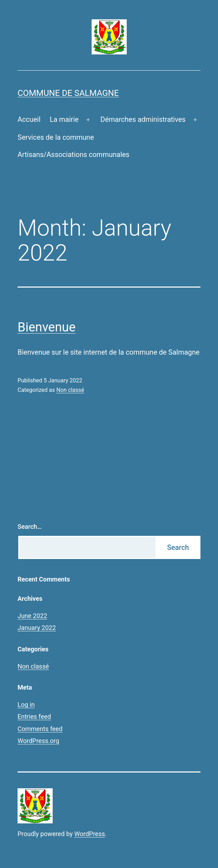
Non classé (70, 390)
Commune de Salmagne (68, 93)
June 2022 (32, 616)
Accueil (29, 119)
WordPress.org (38, 741)
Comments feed (40, 729)
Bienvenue (47, 327)
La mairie (64, 119)
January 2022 (37, 628)
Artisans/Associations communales (74, 154)
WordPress (90, 834)
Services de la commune (56, 137)
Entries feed (34, 716)
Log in (26, 705)
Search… (30, 527)
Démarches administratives (143, 119)
